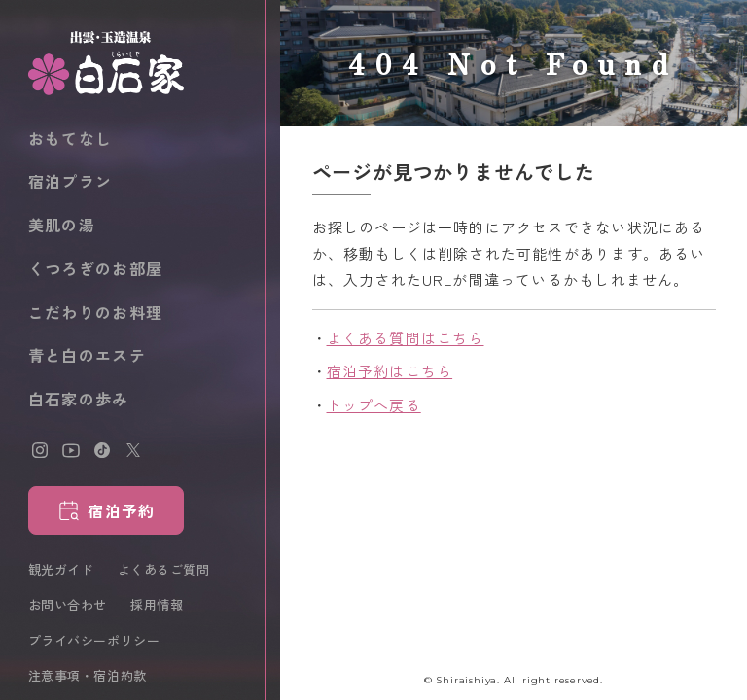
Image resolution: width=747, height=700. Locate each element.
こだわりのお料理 (95, 312)
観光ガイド (61, 569)
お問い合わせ (68, 604)
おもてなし (70, 138)
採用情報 (157, 604)
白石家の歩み (79, 399)
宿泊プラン (70, 181)
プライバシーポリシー (94, 640)
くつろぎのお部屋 (95, 268)
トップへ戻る (374, 405)
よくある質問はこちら (406, 338)
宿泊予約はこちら (390, 371)
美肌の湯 (62, 225)
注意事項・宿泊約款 (88, 675)
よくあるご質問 (164, 569)
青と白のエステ (87, 355)
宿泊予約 (121, 510)
